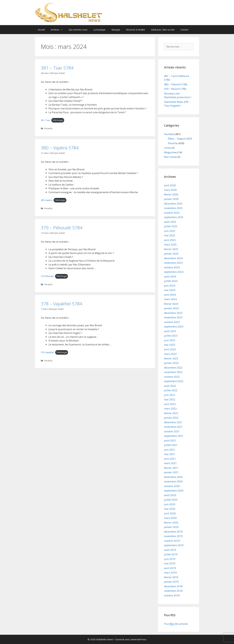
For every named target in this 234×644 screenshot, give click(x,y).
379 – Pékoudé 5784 (62, 228)
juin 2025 (170, 231)
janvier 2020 (171, 527)
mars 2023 (170, 354)
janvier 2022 (171, 418)
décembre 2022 (173, 368)
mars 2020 (170, 518)
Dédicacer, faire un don (163, 30)
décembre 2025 (173, 204)
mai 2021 (170, 454)
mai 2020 (170, 509)
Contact (185, 30)
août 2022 (170, 386)
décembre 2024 (173, 258)
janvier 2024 (171, 308)
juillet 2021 (171, 445)
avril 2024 (170, 295)
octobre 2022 (172, 377)
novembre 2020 (173, 481)
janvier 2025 (171, 254)
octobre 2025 (172, 213)
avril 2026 (170, 185)
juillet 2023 (171, 336)
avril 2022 (170, 404)
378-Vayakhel (47, 352)
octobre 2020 (172, 486)
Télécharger (58, 120)
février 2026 (171, 194)
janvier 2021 (171, 472)
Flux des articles (176, 624)
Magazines (170, 152)
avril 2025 (170, 240)
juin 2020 (170, 504)
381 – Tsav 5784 (57, 68)
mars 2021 (170, 463)
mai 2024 (170, 290)
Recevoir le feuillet (136, 30)
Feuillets (169, 134)
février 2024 (171, 304)
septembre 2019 (174, 545)
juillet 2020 (171, 500)
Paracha (48, 128)
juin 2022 (170, 395)
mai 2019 (170, 563)
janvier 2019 (171, 582)
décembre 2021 (173, 422)
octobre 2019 (172, 541)
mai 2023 (170, 345)
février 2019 (171, 577)
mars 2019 (170, 573)
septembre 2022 (174, 381)
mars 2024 (170, 299)
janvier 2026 (171, 199)
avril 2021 (170, 459)
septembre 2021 (174, 436)
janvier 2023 (171, 363)
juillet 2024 (171, 281)
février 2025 (171, 249)
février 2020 (171, 522)
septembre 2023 (174, 326)
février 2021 (171, 468)
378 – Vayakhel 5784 (61, 304)
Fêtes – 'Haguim (177, 139)
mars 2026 (170, 190)
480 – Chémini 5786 (176, 84)
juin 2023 (170, 340)
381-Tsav (45, 120)
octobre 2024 (172, 267)
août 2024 (170, 276)
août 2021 (170, 440)
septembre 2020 (174, 491)
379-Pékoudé (47, 276)
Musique (116, 30)
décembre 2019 (173, 532)
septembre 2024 (174, 272)
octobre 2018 (172, 595)
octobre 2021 (172, 431)
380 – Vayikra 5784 (60, 148)
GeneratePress (138, 639)
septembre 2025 (174, 217)
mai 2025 (170, 235)
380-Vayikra (46, 200)
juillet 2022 (171, 390)
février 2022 (171, 413)
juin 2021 (170, 450)
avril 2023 (170, 349)
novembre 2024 (173, 263)
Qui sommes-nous (78, 30)
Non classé (170, 157)
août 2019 (170, 550)
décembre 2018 (173, 586)
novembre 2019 (173, 536)
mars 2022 (170, 408)
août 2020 (170, 495)
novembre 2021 (173, 427)
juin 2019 (170, 559)
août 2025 (170, 222)
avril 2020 (170, 513)
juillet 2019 (171, 554)
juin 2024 (170, 286)
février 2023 (171, 358)
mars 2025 (170, 244)
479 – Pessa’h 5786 (175, 89)
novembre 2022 (173, 372)
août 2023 (170, 331)
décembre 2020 (173, 477)
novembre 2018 (173, 591)
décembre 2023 (173, 313)
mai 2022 (170, 399)
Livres (167, 148)
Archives (58, 30)
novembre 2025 (173, 208)
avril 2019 (170, 568)
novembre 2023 (173, 317)
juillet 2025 (171, 226)
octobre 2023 (172, 322)
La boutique (99, 30)
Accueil (41, 30)
